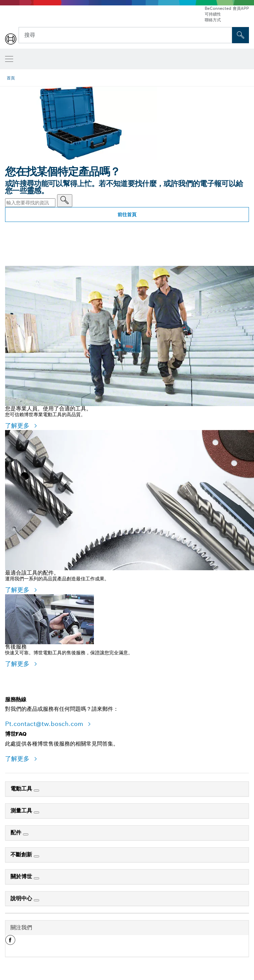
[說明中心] (36, 900)
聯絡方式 (213, 20)
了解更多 (18, 425)
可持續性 (213, 14)
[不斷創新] (36, 856)
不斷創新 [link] (22, 855)
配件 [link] (17, 833)
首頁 (11, 78)
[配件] (26, 834)
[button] (10, 943)
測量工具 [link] (22, 811)
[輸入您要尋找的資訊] (65, 201)
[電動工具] (36, 790)
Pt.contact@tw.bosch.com (45, 724)
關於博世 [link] (22, 876)
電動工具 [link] (22, 789)
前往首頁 (127, 215)
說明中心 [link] (22, 898)
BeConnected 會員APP (227, 8)
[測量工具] (36, 812)
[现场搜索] (240, 35)
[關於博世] (36, 878)
